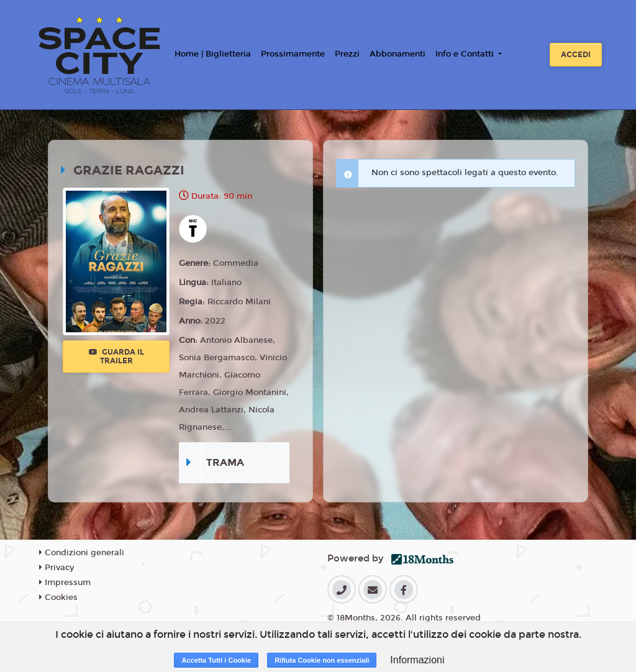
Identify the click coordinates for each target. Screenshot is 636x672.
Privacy (57, 568)
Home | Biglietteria (213, 54)
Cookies (58, 597)
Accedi (576, 55)
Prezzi (347, 54)
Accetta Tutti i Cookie (216, 660)
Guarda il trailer (116, 356)
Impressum (65, 583)
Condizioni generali (82, 553)
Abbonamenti (397, 54)
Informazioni (417, 660)
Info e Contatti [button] (466, 54)
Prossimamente (293, 54)
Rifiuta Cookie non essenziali (322, 660)
